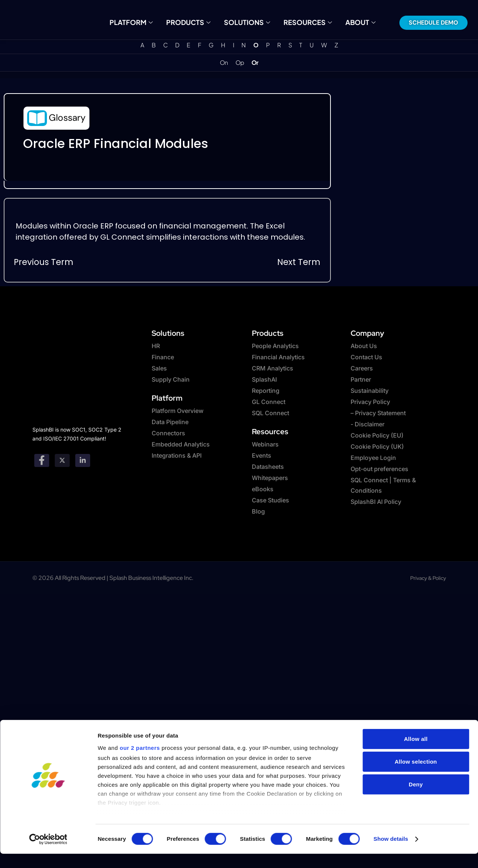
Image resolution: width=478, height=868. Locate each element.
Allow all (416, 711)
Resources (303, 22)
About (352, 22)
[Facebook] (42, 460)
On (224, 63)
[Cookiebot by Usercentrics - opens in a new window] (48, 811)
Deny (416, 756)
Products (192, 22)
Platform (139, 22)
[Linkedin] (83, 460)
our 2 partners (140, 720)
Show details (391, 811)
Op (240, 63)
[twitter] (62, 460)
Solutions (246, 22)
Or (255, 63)
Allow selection (416, 734)
